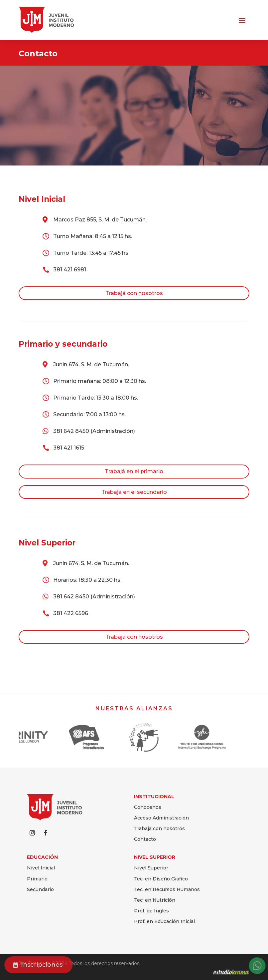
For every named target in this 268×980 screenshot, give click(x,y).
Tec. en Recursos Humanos (167, 889)
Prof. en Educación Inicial (164, 921)
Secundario (40, 889)
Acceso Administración (161, 818)
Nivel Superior (151, 868)
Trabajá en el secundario (134, 492)
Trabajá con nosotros (134, 293)
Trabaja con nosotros (159, 828)
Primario (37, 879)
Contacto (145, 839)
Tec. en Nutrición (155, 900)
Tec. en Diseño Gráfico (161, 879)
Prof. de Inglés (151, 911)
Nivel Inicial (41, 868)
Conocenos (148, 807)
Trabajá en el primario (134, 471)
